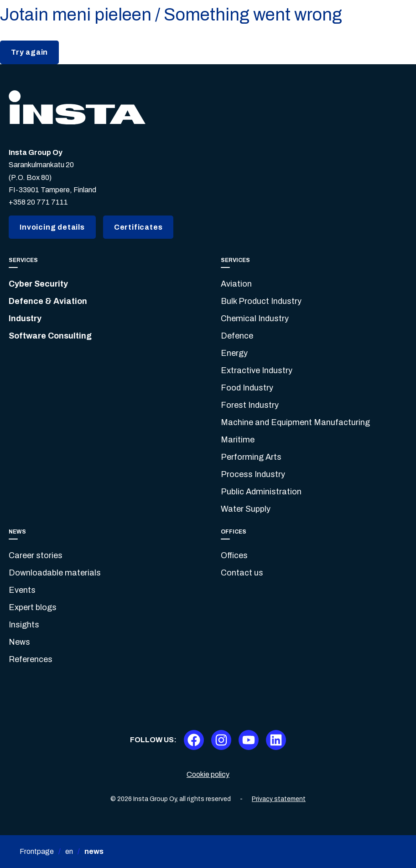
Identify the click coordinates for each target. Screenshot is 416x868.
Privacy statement (279, 799)
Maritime (238, 440)
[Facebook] (194, 740)
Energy (234, 353)
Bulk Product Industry (261, 301)
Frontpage (37, 851)
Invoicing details (52, 227)
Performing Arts (251, 457)
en (69, 851)
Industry (25, 318)
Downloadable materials (55, 573)
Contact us (242, 573)
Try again (29, 52)
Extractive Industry (257, 370)
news (94, 851)
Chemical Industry (255, 318)
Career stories (36, 555)
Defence (237, 336)
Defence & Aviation (48, 301)
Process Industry (253, 474)
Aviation (236, 284)
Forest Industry (250, 405)
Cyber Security (38, 284)
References (31, 659)
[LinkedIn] (276, 740)
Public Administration (261, 492)
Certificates (138, 227)
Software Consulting (50, 336)
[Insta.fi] (77, 107)
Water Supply (246, 509)
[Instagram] (221, 740)
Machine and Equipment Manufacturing (295, 422)
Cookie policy (208, 774)
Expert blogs (33, 607)
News (19, 642)
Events (22, 590)
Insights (24, 625)
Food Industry (247, 388)
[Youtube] (249, 740)
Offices (234, 555)
